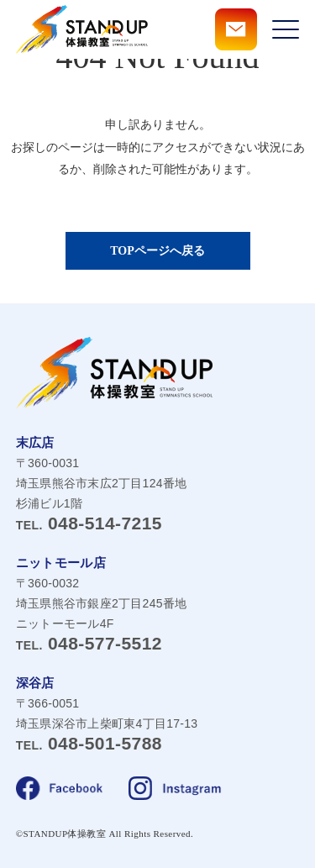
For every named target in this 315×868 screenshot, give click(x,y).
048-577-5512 (89, 643)
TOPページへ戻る (157, 251)
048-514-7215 (89, 523)
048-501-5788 (89, 743)
